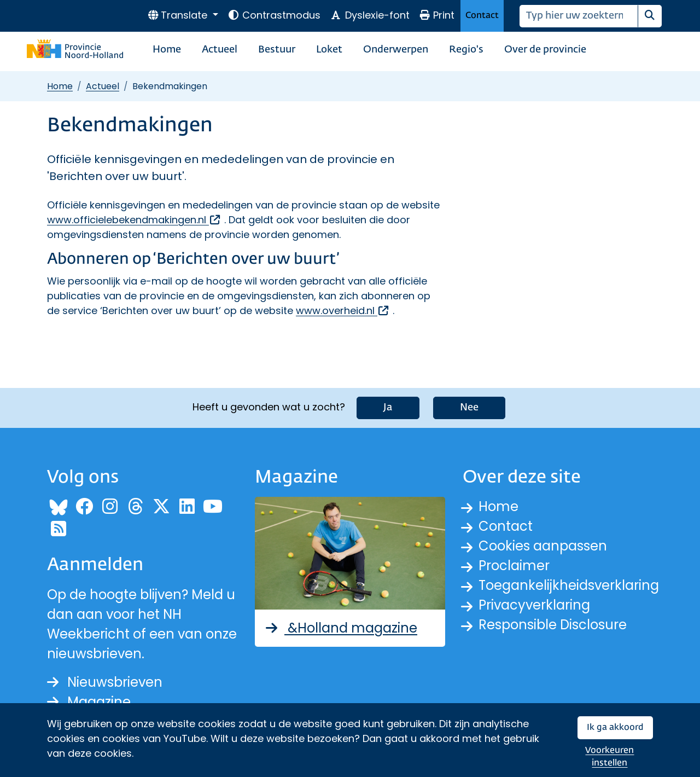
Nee (469, 408)
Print (437, 15)
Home (167, 50)
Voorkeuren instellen (609, 757)
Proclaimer (514, 566)
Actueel (220, 50)
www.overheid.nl (343, 311)
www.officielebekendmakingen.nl (134, 220)
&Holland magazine (340, 628)
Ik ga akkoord (615, 727)
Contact (482, 16)
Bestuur (277, 50)
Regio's (466, 50)
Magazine (89, 702)
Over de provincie (545, 50)
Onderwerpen (396, 50)
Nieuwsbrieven (105, 682)
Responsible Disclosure (553, 625)
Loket (329, 50)
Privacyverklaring (534, 605)
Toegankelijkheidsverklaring (569, 585)
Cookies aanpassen (543, 546)
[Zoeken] (579, 16)
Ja (388, 408)
